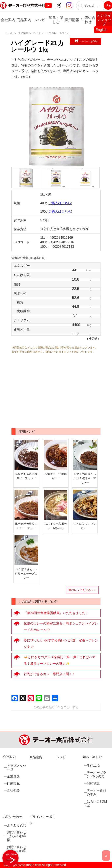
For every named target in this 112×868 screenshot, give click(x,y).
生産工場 (93, 765)
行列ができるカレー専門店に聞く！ (50, 674)
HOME (10, 33)
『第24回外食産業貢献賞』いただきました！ (56, 613)
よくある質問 (17, 825)
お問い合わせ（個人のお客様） (17, 851)
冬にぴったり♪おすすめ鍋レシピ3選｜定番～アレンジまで (61, 643)
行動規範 (13, 783)
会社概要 (13, 790)
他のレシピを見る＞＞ (82, 590)
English (101, 30)
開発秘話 (93, 783)
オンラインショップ (104, 20)
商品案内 (24, 20)
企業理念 (13, 776)
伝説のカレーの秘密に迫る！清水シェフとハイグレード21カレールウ (61, 627)
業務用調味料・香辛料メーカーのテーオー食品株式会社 (23, 10)
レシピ (40, 20)
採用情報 (72, 20)
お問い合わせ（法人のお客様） (17, 836)
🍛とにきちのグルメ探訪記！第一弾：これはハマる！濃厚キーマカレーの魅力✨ (60, 660)
